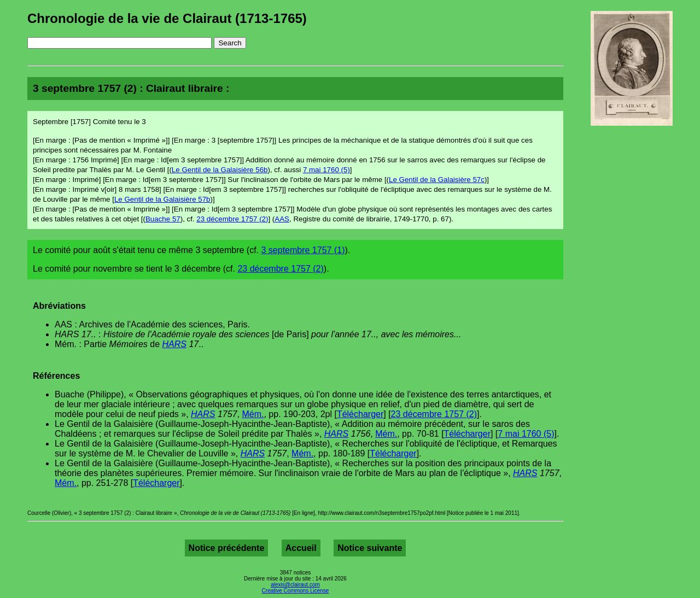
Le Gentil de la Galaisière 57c (437, 180)
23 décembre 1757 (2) (232, 219)
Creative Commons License (296, 591)
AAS (282, 219)
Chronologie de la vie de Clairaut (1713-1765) (167, 18)
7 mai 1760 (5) (326, 170)
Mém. (253, 414)
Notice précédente (227, 548)
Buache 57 (163, 219)
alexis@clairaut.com (295, 585)
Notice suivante (370, 548)
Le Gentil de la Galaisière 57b (162, 199)
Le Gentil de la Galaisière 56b (220, 170)
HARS (174, 344)
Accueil (301, 548)
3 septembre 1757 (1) (303, 250)
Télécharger (360, 414)
